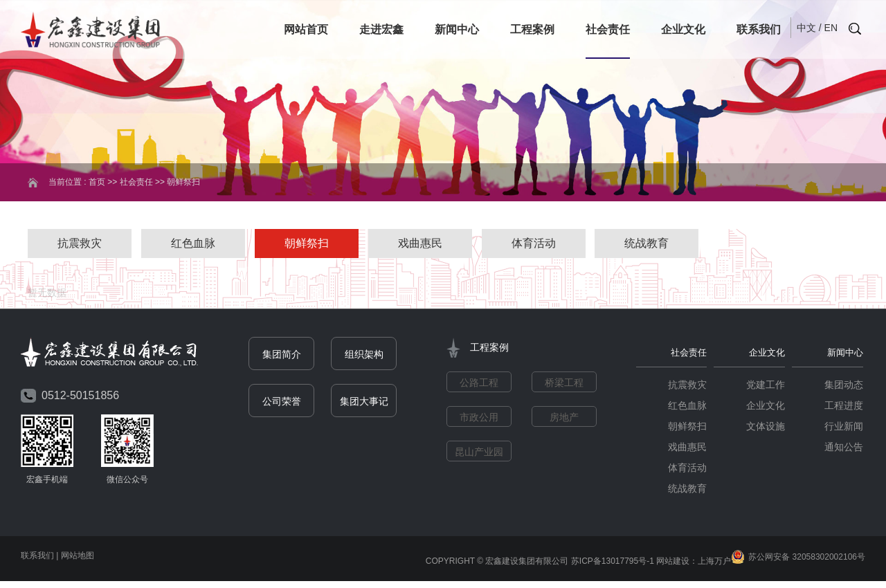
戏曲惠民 (420, 243)
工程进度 (844, 406)
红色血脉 (193, 243)
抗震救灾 (80, 243)
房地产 (564, 419)
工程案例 (532, 29)
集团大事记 (364, 403)
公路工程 (479, 384)
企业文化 (683, 29)
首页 (97, 182)
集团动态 (844, 385)
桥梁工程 (564, 384)
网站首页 (306, 29)
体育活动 (534, 243)
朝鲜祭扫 (307, 243)
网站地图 (78, 556)
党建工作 (766, 385)
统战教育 (647, 243)
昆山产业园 (479, 453)
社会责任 (608, 29)
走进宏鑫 (381, 29)
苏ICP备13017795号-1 (613, 562)
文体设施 (766, 427)
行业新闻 (844, 427)
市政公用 (479, 419)
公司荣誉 (282, 403)
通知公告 (844, 448)
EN (831, 28)
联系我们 (759, 29)
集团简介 (282, 356)
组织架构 (364, 356)
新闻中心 (457, 29)
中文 (806, 28)
